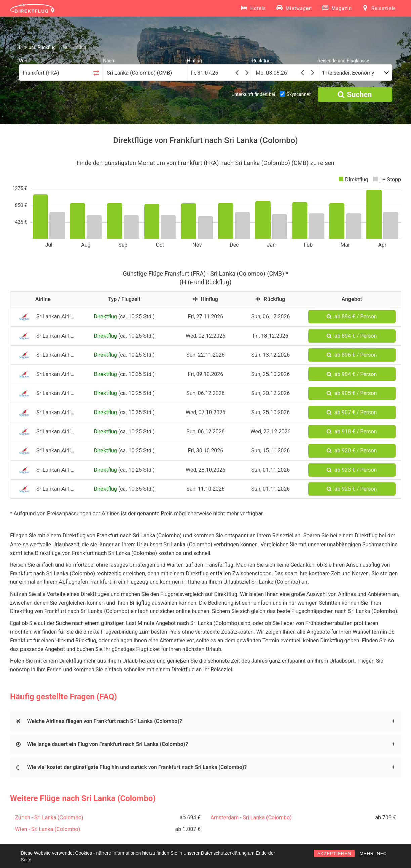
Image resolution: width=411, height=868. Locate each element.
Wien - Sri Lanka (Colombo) (48, 829)
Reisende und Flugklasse (343, 61)
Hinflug (194, 61)
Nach (108, 61)
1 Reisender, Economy (348, 73)
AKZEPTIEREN (334, 853)
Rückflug (261, 61)
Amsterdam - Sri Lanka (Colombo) (251, 817)
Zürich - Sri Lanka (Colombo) (49, 817)
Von (23, 61)
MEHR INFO (373, 853)
